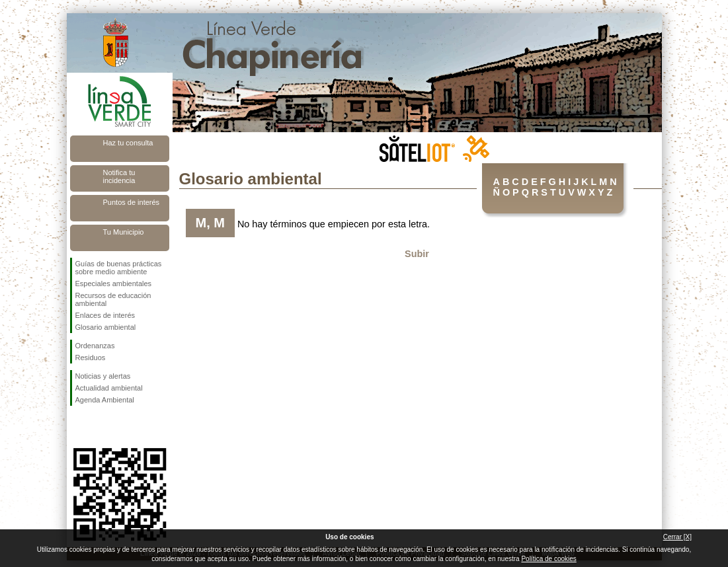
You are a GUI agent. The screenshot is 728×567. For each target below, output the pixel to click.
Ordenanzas (95, 346)
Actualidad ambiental (109, 388)
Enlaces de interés (105, 315)
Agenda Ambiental (105, 400)
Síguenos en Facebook (78, 427)
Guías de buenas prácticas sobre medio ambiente (119, 268)
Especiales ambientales (114, 283)
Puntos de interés (132, 202)
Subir (417, 254)
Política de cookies (548, 559)
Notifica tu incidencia (119, 176)
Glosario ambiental (106, 327)
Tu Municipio (124, 232)
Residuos (91, 358)
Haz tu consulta (128, 143)
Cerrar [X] (677, 537)
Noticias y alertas (103, 376)
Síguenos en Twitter (100, 427)
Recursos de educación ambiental (113, 299)
